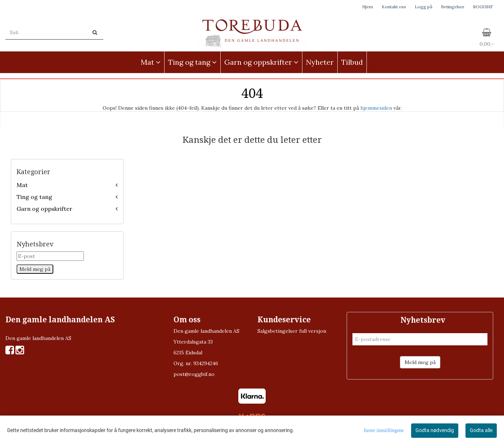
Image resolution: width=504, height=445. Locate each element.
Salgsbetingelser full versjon (292, 331)
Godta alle (481, 430)
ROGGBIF (483, 7)
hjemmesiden (376, 108)
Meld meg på (420, 362)
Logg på (424, 7)
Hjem (368, 7)
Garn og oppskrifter (44, 209)
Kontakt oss (394, 7)
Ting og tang (34, 197)
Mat (22, 185)
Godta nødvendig (435, 430)
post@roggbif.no (194, 374)
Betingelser (453, 7)
